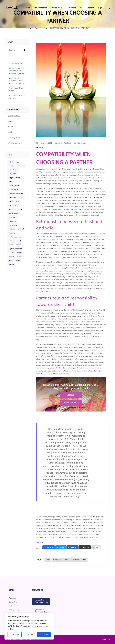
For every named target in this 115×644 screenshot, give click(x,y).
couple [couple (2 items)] (11, 182)
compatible (57, 560)
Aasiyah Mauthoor (64, 143)
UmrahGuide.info (16, 63)
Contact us (13, 602)
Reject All (29, 635)
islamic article (14, 116)
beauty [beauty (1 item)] (11, 166)
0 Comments (81, 143)
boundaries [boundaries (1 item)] (21, 166)
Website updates (15, 143)
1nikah (48, 560)
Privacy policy (14, 610)
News (10, 121)
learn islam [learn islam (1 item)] (13, 217)
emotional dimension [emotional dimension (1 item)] (16, 194)
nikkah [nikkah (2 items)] (11, 245)
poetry (11, 132)
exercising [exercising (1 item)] (12, 197)
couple (67, 560)
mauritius (76, 560)
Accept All (44, 635)
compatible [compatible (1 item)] (13, 174)
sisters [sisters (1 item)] (20, 257)
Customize (15, 635)
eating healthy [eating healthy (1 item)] (14, 190)
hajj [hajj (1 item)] (18, 201)
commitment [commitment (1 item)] (13, 170)
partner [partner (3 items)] (19, 245)
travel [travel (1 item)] (11, 261)
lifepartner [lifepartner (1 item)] (12, 221)
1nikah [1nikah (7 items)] (11, 162)
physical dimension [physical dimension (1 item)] (15, 249)
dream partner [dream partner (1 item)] (14, 186)
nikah (84, 560)
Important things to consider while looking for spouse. (17, 81)
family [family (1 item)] (21, 197)
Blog (36, 28)
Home (29, 28)
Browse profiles (71, 403)
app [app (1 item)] (18, 162)
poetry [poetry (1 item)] (11, 253)
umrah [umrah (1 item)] (18, 261)
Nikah (44, 28)
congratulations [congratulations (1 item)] (14, 178)
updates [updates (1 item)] (12, 264)
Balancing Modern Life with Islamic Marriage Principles (17, 71)
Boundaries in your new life (17, 97)
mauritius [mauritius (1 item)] (12, 233)
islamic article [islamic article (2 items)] (13, 213)
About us (12, 598)
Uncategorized (14, 137)
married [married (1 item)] (21, 229)
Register (71, 395)
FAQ (10, 606)
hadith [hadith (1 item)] (11, 201)
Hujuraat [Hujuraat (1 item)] (12, 209)
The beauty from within (16, 89)
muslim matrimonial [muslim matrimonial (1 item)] (15, 237)
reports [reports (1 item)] (11, 257)
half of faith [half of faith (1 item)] (13, 205)
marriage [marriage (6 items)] (12, 229)
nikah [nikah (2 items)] (19, 241)
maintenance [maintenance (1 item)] (13, 225)
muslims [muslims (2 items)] (11, 241)
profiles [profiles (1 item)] (20, 253)
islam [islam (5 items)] (20, 209)
